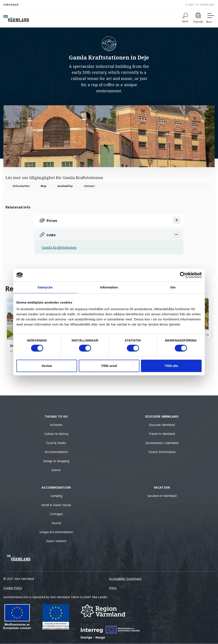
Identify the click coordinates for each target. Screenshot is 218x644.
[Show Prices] (176, 220)
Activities (56, 425)
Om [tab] (173, 287)
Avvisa (47, 366)
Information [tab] (109, 287)
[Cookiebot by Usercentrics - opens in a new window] (183, 275)
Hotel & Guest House (56, 505)
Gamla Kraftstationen (59, 247)
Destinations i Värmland (162, 443)
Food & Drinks (56, 443)
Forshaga (11, 5)
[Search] (185, 18)
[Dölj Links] (176, 234)
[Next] (206, 335)
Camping (56, 496)
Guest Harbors (56, 541)
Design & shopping (56, 461)
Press (113, 588)
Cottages (56, 514)
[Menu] (210, 18)
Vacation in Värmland (162, 496)
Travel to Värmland (162, 434)
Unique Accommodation (56, 532)
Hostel (56, 523)
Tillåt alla (171, 366)
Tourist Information (162, 452)
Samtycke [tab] (45, 287)
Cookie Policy (13, 588)
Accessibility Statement (125, 579)
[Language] (198, 18)
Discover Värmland (162, 425)
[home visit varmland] (16, 19)
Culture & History (56, 434)
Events (56, 470)
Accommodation (56, 452)
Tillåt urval (109, 366)
